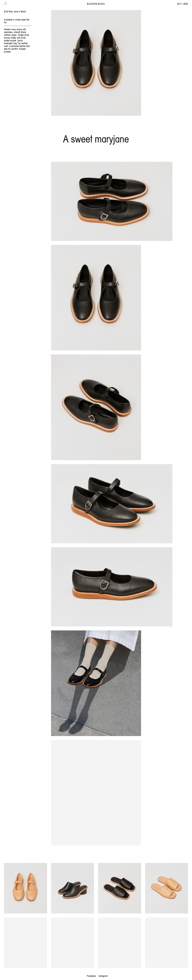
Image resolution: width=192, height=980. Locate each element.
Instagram (103, 976)
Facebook (91, 976)
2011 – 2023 (183, 4)
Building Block (96, 4)
